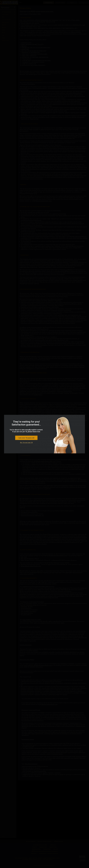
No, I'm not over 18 (26, 443)
